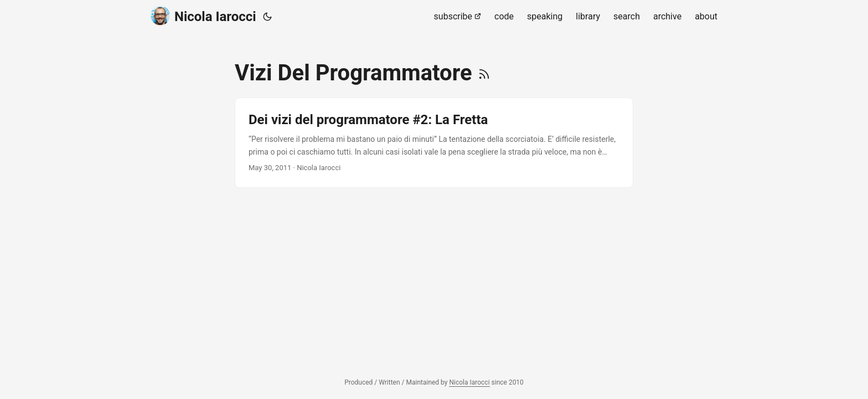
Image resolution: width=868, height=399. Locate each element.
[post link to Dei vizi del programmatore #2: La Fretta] (434, 143)
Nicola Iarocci (203, 16)
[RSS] (484, 73)
